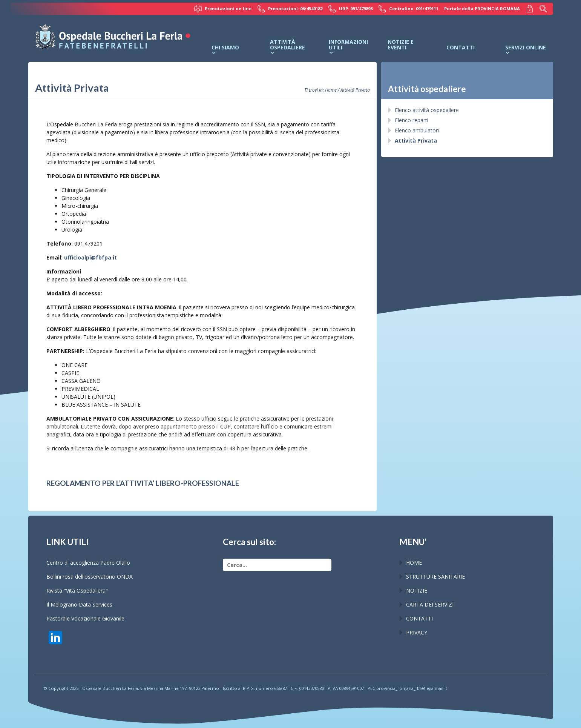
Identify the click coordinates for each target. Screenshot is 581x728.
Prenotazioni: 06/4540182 (290, 9)
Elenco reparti (412, 120)
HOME (414, 563)
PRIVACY (417, 632)
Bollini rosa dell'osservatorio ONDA (90, 577)
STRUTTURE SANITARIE (435, 577)
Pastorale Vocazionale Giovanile (85, 618)
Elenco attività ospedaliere (427, 110)
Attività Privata (416, 141)
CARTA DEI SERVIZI (430, 604)
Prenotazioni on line (223, 9)
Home (331, 90)
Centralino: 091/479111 (408, 9)
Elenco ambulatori (417, 130)
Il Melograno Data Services (79, 604)
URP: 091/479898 (350, 9)
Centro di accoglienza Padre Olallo (88, 563)
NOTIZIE (417, 591)
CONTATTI (419, 618)
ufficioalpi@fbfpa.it (90, 257)
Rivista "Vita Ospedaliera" (77, 591)
